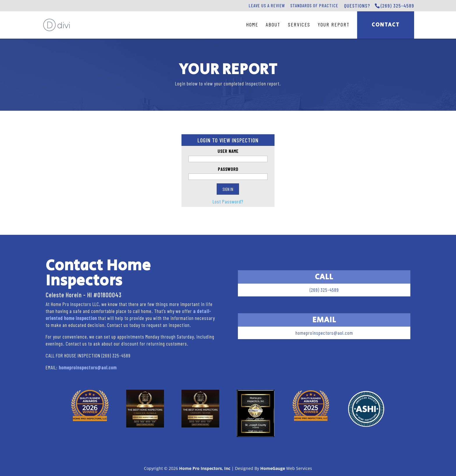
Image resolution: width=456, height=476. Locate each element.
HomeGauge (273, 468)
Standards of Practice (314, 5)
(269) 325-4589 (397, 6)
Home (252, 24)
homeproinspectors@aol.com (88, 367)
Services (299, 24)
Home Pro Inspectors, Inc (205, 468)
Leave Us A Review (267, 5)
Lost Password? (228, 201)
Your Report (334, 24)
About (273, 24)
